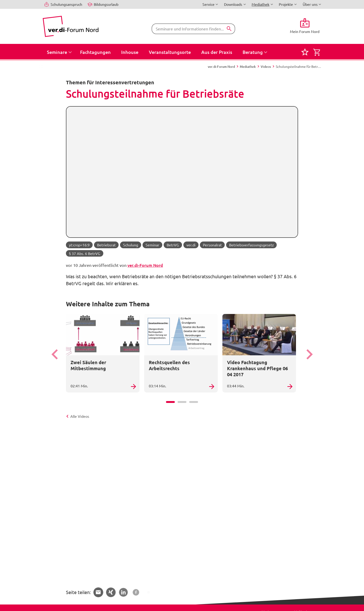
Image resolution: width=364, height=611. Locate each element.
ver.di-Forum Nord (145, 265)
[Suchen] (229, 29)
